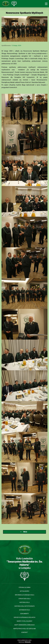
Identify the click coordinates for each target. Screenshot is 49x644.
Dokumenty (24, 614)
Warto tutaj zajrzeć (24, 621)
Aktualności (24, 591)
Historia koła (24, 602)
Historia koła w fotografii (24, 606)
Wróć (24, 532)
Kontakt (25, 632)
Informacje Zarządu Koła (25, 595)
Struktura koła (24, 599)
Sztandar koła (25, 610)
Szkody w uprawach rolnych (24, 617)
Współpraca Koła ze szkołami (24, 629)
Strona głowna (25, 587)
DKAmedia (28, 642)
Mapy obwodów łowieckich (24, 625)
